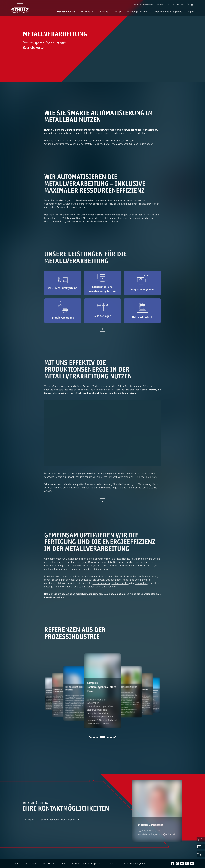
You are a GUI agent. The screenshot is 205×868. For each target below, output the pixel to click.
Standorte (170, 4)
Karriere (160, 4)
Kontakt (180, 4)
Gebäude (103, 12)
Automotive (87, 12)
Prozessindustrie (66, 12)
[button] (90, 737)
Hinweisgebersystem (135, 863)
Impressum (31, 863)
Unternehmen (149, 4)
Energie (118, 12)
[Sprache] (192, 5)
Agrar (191, 12)
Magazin (137, 4)
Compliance (112, 863)
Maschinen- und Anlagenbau (167, 12)
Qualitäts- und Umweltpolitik (86, 863)
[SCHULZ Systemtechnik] (20, 8)
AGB (63, 863)
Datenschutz (49, 863)
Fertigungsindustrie (137, 12)
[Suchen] (188, 5)
